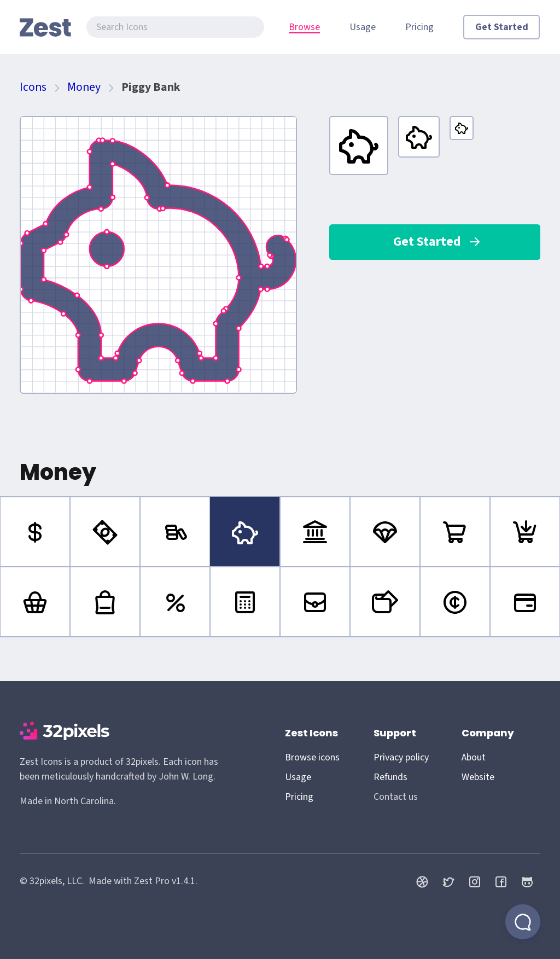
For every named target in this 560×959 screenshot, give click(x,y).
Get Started (502, 27)
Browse (304, 27)
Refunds (390, 777)
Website (478, 777)
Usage (363, 27)
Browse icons (312, 757)
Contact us (396, 797)
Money (84, 87)
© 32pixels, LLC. (52, 881)
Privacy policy (401, 757)
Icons (33, 87)
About (474, 757)
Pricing (419, 27)
